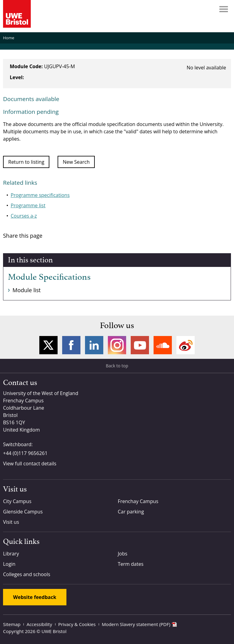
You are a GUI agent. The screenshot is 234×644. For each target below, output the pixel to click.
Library (11, 554)
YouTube (140, 345)
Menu (224, 9)
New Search (76, 162)
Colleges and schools (27, 574)
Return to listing (26, 162)
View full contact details (30, 464)
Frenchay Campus (138, 501)
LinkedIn (94, 345)
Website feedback (35, 597)
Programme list (28, 205)
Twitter (48, 345)
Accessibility (39, 624)
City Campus (17, 501)
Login (9, 564)
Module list (27, 290)
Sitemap (12, 624)
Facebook (71, 345)
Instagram (117, 345)
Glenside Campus (23, 512)
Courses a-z (24, 216)
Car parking (131, 512)
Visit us (11, 522)
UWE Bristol (54, 631)
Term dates (131, 564)
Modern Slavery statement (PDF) (136, 624)
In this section (30, 260)
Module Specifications (49, 277)
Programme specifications (40, 195)
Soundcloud (163, 345)
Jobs (123, 554)
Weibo (186, 345)
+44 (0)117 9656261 (25, 453)
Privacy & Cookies (77, 624)
